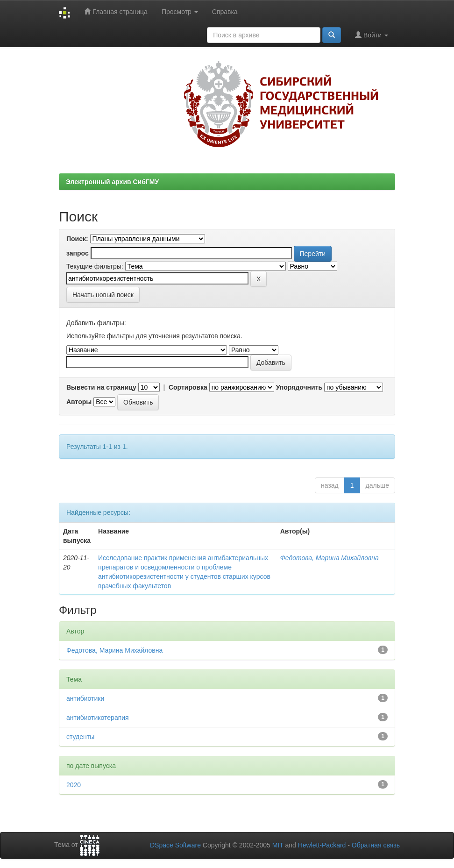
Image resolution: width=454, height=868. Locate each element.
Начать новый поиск (103, 295)
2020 (74, 785)
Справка (225, 12)
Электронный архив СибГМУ (112, 182)
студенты (80, 737)
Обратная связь (376, 845)
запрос (78, 253)
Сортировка (188, 387)
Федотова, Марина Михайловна (330, 558)
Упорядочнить (299, 387)
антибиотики (85, 698)
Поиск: (77, 239)
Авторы (79, 402)
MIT (278, 845)
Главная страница (116, 11)
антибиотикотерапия (98, 718)
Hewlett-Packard (322, 845)
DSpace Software (175, 845)
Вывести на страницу (101, 387)
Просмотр (180, 12)
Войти (372, 35)
